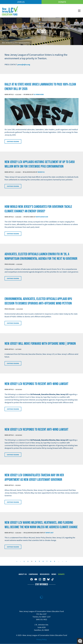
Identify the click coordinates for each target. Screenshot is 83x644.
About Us (23, 574)
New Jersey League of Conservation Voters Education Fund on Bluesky (48, 579)
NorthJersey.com (42, 217)
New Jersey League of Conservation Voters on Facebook (32, 579)
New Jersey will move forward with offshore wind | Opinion (40, 343)
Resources (45, 574)
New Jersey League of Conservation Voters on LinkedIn (44, 579)
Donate (62, 2)
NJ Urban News (39, 94)
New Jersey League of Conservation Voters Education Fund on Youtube (36, 579)
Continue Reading (13, 142)
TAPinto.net (49, 533)
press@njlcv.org (24, 65)
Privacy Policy (42, 639)
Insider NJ (41, 172)
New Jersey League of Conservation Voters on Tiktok (53, 579)
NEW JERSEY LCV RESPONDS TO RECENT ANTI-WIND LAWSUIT (36, 384)
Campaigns (33, 574)
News (54, 574)
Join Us (21, 2)
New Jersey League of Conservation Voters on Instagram (40, 579)
